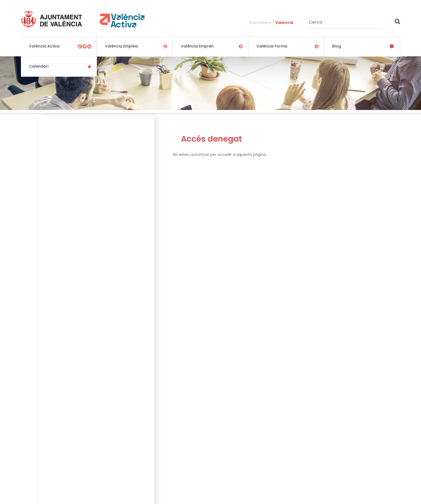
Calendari (39, 66)
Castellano (260, 23)
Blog (337, 46)
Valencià (284, 23)
